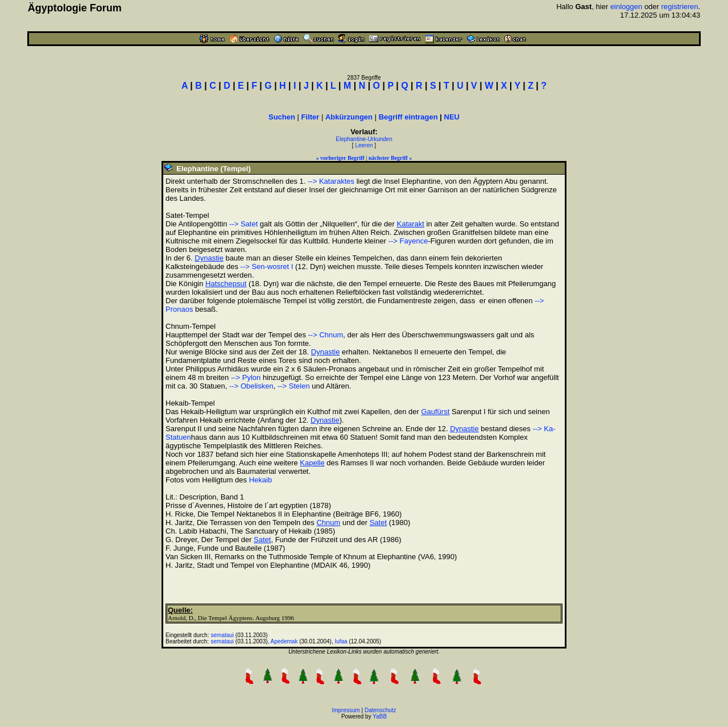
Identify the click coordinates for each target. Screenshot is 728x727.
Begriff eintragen (408, 117)
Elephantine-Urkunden (364, 139)
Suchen (282, 117)
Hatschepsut (226, 284)
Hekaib (260, 480)
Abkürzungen (349, 117)
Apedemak (284, 641)
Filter (311, 117)
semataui (223, 635)
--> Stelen (294, 386)
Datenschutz (380, 710)
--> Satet (243, 224)
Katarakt (410, 224)
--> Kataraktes (331, 181)
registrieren (680, 7)
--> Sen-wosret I (267, 267)
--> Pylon (246, 377)
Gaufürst (435, 412)
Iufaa (341, 641)
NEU (452, 117)
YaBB (380, 716)
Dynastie (209, 258)
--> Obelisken (251, 386)
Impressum (346, 710)
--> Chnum (326, 335)
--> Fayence (408, 241)
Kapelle (312, 463)
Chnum (328, 522)
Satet (378, 522)
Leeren (364, 145)
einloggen (626, 7)
